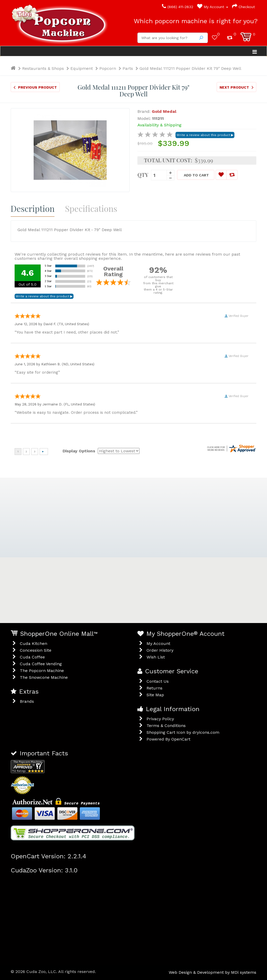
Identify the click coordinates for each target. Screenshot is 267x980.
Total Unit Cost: (168, 160)
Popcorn (108, 68)
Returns (154, 688)
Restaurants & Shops (43, 68)
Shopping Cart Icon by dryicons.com (183, 732)
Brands (27, 701)
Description (33, 208)
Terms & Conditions (166, 726)
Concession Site (36, 650)
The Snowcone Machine (44, 677)
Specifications (91, 208)
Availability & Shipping (159, 125)
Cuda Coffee (32, 657)
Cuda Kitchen (34, 643)
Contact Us (158, 681)
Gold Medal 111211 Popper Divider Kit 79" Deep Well (190, 68)
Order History (160, 650)
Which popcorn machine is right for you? (196, 21)
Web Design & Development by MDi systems (213, 972)
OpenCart (181, 739)
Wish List (156, 657)
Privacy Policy (160, 719)
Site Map (155, 695)
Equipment (82, 68)
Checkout (244, 7)
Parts (128, 68)
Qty (143, 174)
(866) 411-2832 (178, 7)
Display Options (79, 451)
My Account (213, 7)
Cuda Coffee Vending (41, 664)
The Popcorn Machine (42, 671)
